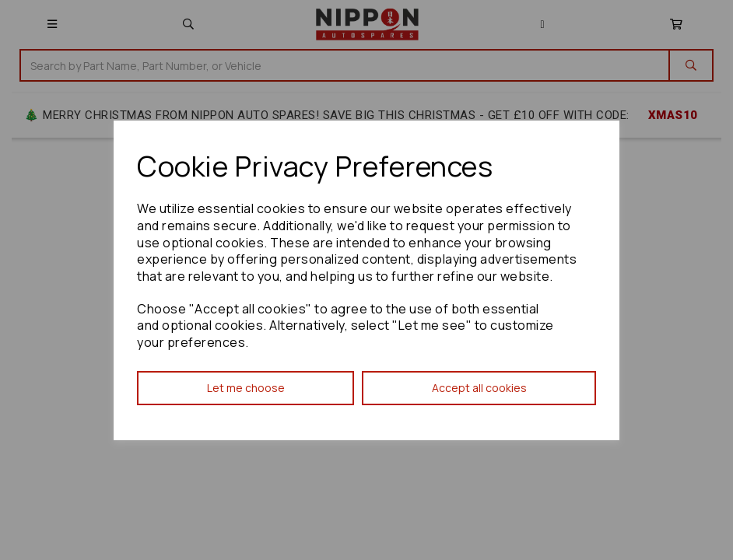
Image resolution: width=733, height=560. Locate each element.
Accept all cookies (479, 388)
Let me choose (246, 388)
